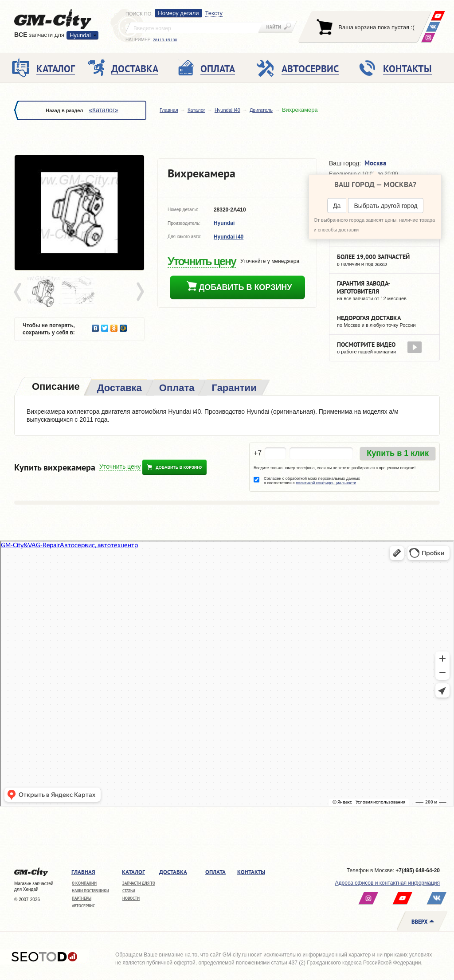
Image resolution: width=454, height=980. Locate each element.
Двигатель (261, 110)
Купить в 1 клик (398, 453)
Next (140, 292)
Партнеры (82, 898)
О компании (84, 883)
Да (337, 206)
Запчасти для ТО (139, 883)
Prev (19, 292)
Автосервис (83, 906)
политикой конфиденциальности (326, 483)
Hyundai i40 (227, 110)
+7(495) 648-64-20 (418, 870)
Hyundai (80, 35)
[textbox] (194, 27)
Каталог (196, 110)
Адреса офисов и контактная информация (387, 883)
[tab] (55, 387)
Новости (131, 898)
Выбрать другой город (386, 206)
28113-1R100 (165, 40)
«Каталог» (103, 110)
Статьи (129, 891)
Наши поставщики (90, 891)
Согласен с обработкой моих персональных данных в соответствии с (312, 481)
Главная (169, 110)
